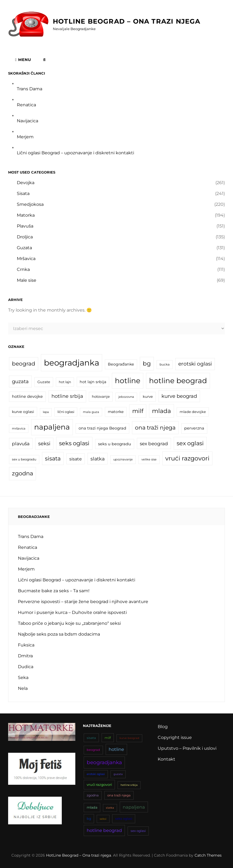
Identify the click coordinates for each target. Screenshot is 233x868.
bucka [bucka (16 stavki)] (165, 364)
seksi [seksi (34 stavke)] (44, 443)
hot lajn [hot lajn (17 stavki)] (65, 382)
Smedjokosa (30, 204)
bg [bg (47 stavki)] (147, 363)
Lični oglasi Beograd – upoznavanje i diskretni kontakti (75, 153)
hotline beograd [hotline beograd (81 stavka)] (178, 381)
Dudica (26, 667)
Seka (23, 678)
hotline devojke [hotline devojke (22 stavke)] (27, 396)
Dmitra (25, 656)
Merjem (25, 137)
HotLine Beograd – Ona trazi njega (127, 21)
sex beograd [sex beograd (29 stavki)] (154, 443)
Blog (163, 727)
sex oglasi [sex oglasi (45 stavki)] (190, 443)
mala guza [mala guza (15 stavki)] (91, 412)
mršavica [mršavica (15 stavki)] (19, 428)
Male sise (27, 280)
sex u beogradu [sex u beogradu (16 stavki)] (24, 459)
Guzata (24, 248)
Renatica (26, 105)
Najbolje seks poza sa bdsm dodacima (59, 634)
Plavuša (25, 226)
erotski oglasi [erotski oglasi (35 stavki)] (195, 364)
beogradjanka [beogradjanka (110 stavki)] (72, 363)
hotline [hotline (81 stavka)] (128, 381)
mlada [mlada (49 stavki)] (161, 411)
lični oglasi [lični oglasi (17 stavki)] (66, 412)
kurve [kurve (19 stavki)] (148, 396)
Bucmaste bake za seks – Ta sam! (54, 591)
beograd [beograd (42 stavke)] (24, 363)
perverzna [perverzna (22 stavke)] (194, 428)
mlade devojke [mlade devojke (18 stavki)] (193, 412)
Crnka (23, 269)
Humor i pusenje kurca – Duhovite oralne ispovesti (72, 612)
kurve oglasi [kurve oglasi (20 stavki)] (23, 412)
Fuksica (26, 645)
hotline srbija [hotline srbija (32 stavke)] (67, 396)
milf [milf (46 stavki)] (138, 411)
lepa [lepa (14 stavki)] (46, 412)
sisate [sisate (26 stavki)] (76, 459)
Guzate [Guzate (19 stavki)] (44, 382)
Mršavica (26, 259)
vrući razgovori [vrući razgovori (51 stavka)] (187, 458)
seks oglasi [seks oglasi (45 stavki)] (74, 443)
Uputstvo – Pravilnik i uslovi (187, 748)
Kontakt (166, 759)
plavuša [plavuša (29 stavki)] (21, 443)
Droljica (25, 237)
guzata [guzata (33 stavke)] (20, 381)
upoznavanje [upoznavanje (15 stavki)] (123, 459)
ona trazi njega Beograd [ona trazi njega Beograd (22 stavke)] (102, 428)
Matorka (26, 215)
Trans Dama (30, 89)
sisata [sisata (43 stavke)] (53, 458)
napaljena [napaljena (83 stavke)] (52, 427)
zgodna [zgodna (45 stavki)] (22, 473)
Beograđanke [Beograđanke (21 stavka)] (121, 364)
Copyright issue (175, 737)
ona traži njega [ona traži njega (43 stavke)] (155, 427)
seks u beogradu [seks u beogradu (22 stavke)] (115, 444)
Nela (23, 688)
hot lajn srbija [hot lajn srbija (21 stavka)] (93, 382)
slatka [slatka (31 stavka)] (98, 459)
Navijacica (27, 121)
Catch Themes (208, 855)
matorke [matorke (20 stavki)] (116, 412)
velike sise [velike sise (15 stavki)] (149, 459)
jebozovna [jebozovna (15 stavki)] (126, 397)
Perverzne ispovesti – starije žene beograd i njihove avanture (83, 602)
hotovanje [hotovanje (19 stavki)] (101, 396)
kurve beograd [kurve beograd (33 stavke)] (179, 396)
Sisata (23, 193)
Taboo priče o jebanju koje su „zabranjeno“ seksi (69, 623)
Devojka (26, 183)
